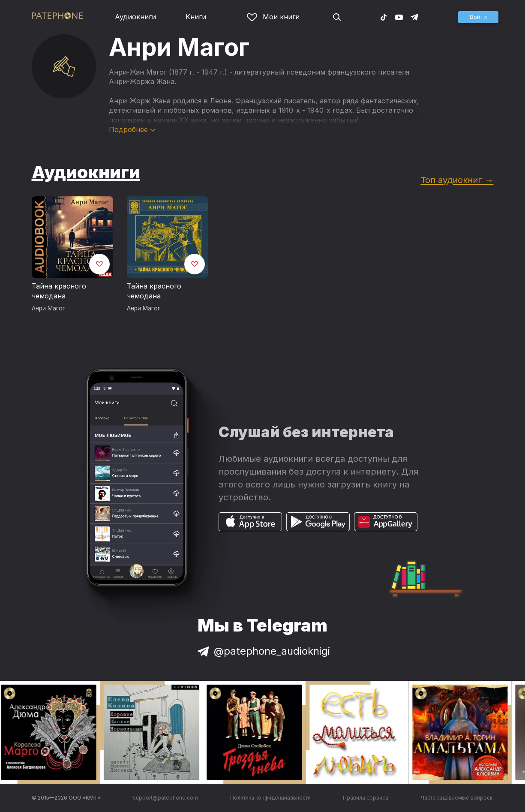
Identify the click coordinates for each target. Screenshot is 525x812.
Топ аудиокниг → (457, 180)
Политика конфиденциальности (270, 798)
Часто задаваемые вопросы (457, 798)
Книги (196, 17)
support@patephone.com (165, 798)
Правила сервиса (366, 798)
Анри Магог (48, 308)
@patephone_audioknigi (263, 651)
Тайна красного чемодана (59, 291)
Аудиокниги (135, 17)
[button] (478, 17)
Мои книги (273, 17)
